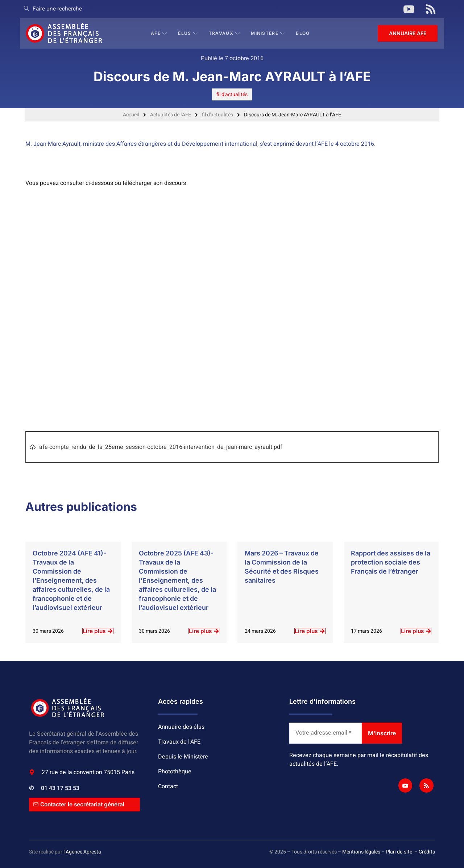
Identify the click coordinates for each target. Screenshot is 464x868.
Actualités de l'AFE (171, 115)
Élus (188, 33)
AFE (159, 33)
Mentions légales (361, 852)
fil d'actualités (232, 94)
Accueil (131, 115)
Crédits (427, 852)
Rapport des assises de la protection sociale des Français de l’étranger (390, 562)
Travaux (225, 33)
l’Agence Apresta (82, 852)
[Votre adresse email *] (326, 733)
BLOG (303, 33)
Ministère (268, 33)
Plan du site (399, 852)
